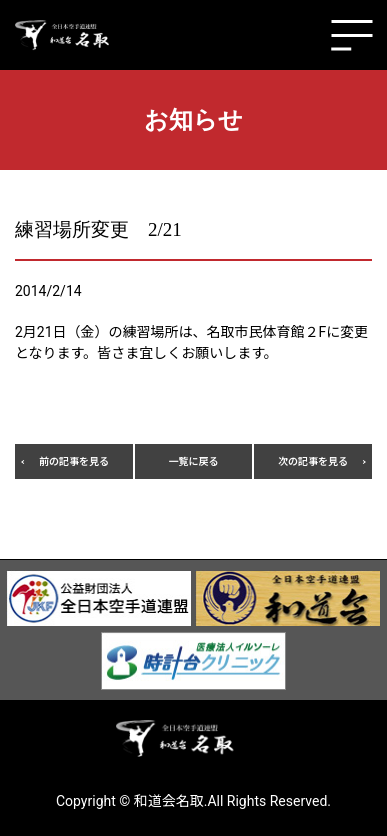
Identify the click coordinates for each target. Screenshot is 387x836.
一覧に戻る (193, 461)
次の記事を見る (313, 461)
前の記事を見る (74, 461)
